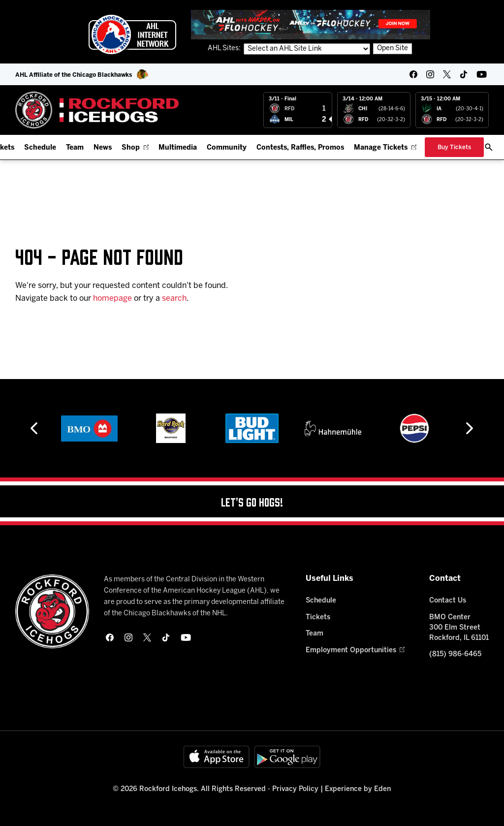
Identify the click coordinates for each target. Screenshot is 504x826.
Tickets (318, 618)
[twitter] (447, 74)
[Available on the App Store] (217, 757)
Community (227, 148)
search (174, 299)
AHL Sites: (225, 48)
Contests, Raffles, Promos (300, 148)
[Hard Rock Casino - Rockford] (171, 428)
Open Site (393, 48)
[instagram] (430, 74)
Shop (135, 148)
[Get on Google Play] (287, 757)
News (103, 148)
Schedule (40, 148)
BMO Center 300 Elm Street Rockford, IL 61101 (459, 628)
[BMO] (89, 428)
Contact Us (448, 601)
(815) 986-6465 (455, 654)
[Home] (97, 110)
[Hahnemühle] (333, 428)
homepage (112, 299)
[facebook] (413, 74)
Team (75, 148)
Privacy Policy (295, 789)
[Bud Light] (252, 428)
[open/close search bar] (489, 147)
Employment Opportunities (355, 651)
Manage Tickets (385, 148)
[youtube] (482, 74)
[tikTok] (464, 74)
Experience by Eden (358, 789)
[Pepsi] (414, 428)
